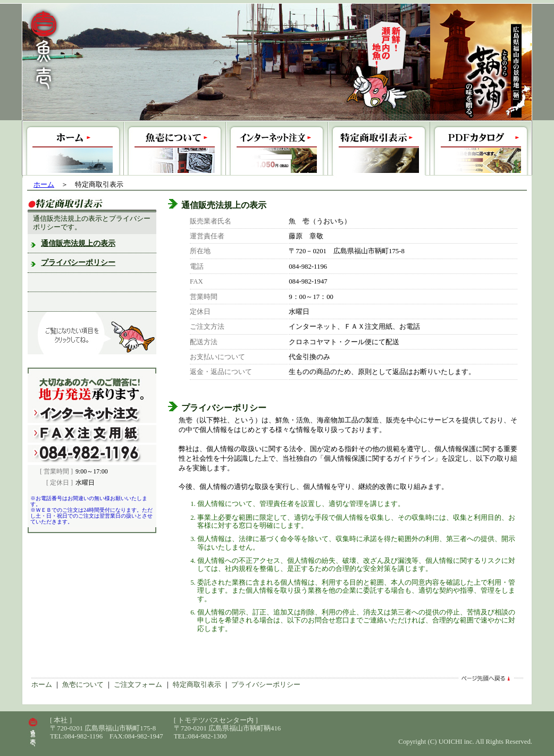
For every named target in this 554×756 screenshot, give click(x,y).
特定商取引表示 (197, 685)
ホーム (44, 185)
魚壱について (83, 685)
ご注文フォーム (138, 685)
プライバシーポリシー (78, 263)
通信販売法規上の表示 (78, 243)
